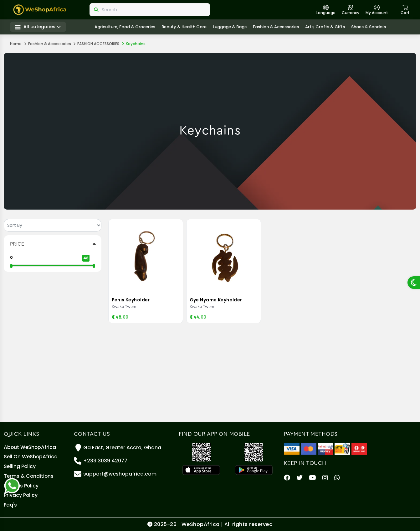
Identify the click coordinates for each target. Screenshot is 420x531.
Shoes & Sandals (369, 27)
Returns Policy (21, 485)
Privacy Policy (21, 495)
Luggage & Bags (230, 27)
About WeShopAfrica (30, 445)
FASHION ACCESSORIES (98, 44)
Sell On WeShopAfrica (31, 455)
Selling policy (20, 465)
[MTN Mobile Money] (342, 446)
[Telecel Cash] (359, 446)
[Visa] (292, 446)
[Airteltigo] (325, 446)
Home (16, 44)
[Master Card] (309, 446)
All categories (38, 27)
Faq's (10, 505)
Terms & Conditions (29, 475)
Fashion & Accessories (276, 27)
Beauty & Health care (184, 27)
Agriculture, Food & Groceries (125, 27)
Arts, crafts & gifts (325, 27)
